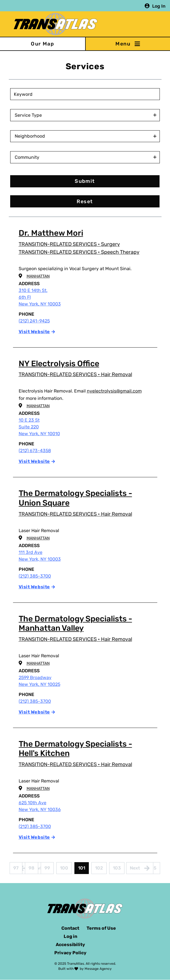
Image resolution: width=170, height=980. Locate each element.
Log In (159, 6)
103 (118, 870)
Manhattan (38, 276)
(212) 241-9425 (34, 321)
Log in (70, 936)
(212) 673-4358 (35, 451)
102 (101, 870)
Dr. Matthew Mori (51, 233)
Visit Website (34, 332)
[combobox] (86, 115)
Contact (70, 928)
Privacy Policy (70, 953)
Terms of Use (101, 928)
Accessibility (70, 945)
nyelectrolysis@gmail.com (114, 391)
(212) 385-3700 (35, 576)
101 (83, 870)
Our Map (42, 44)
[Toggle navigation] (128, 44)
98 (33, 870)
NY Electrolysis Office (59, 364)
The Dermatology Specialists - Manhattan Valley (75, 624)
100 (65, 870)
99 (49, 870)
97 (18, 870)
